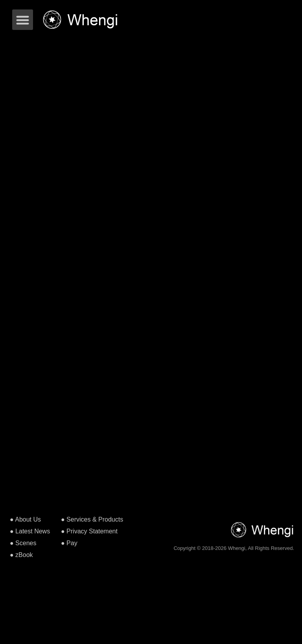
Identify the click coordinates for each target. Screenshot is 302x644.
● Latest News (30, 531)
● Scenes (23, 543)
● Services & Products (92, 519)
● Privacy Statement (89, 531)
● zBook (21, 555)
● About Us (25, 519)
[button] (23, 20)
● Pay (69, 543)
